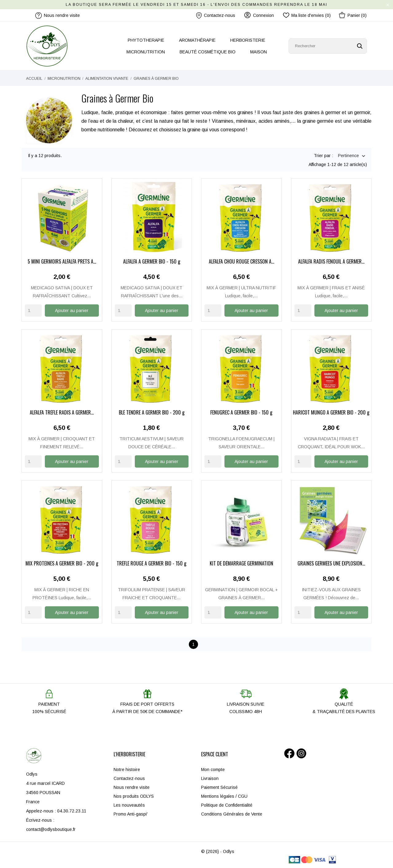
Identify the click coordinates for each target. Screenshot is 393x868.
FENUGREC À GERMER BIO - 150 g (241, 413)
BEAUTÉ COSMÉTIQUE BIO (208, 52)
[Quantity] (33, 311)
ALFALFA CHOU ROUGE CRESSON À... (241, 262)
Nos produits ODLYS (134, 796)
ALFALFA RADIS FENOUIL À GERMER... (331, 262)
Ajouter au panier (72, 311)
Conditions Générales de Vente (232, 813)
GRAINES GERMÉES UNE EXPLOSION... (331, 563)
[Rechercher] (328, 46)
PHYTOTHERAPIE (146, 40)
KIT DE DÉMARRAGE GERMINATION (241, 563)
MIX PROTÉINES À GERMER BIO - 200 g (62, 563)
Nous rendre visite (132, 787)
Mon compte (213, 769)
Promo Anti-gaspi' (131, 813)
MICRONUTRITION (146, 52)
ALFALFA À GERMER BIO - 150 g (152, 262)
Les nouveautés (129, 804)
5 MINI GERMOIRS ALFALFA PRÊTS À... (62, 262)
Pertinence (348, 156)
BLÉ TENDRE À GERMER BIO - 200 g (152, 413)
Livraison (210, 778)
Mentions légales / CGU (224, 796)
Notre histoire (127, 769)
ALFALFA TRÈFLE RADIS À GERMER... (62, 413)
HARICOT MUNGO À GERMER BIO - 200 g (331, 413)
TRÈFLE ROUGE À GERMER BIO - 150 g (152, 563)
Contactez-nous (216, 15)
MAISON (259, 52)
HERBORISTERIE (248, 40)
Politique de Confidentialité (227, 804)
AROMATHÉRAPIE (197, 40)
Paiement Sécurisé (219, 787)
